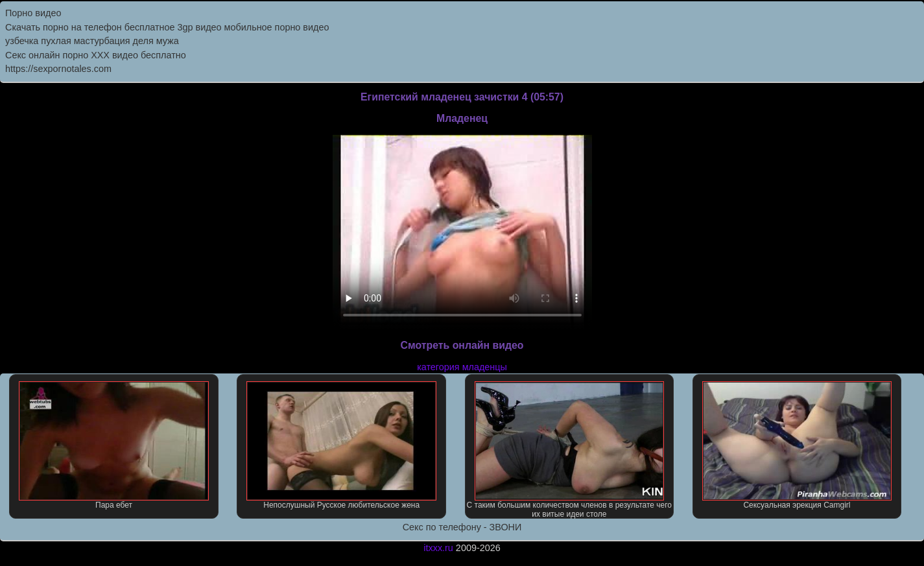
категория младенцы (462, 367)
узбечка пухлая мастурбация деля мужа (92, 41)
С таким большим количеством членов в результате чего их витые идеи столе (569, 450)
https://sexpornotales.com (58, 69)
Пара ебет (114, 445)
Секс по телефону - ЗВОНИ (462, 527)
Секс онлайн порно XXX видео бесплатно (96, 55)
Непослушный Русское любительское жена (341, 445)
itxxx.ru (438, 548)
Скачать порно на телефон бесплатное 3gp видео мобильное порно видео (167, 27)
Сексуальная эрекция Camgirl (797, 445)
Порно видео (33, 13)
